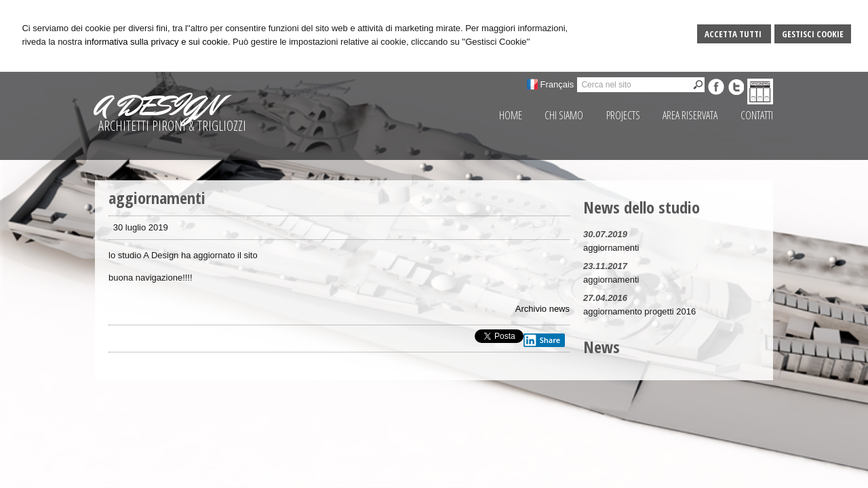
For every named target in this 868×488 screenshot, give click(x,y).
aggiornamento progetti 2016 (639, 311)
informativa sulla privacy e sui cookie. (158, 42)
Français (557, 84)
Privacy (643, 474)
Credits (677, 474)
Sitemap (608, 474)
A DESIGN (157, 106)
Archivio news (542, 309)
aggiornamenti (611, 248)
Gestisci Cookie (813, 34)
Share (542, 340)
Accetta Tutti (734, 34)
